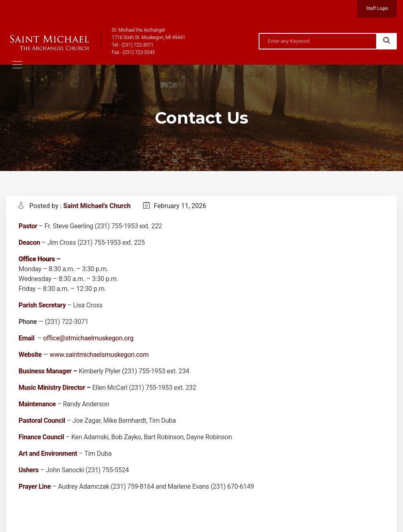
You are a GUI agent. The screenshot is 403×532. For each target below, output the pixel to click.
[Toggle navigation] (17, 65)
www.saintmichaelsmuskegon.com (99, 355)
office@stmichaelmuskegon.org (88, 338)
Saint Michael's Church (97, 206)
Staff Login (377, 8)
